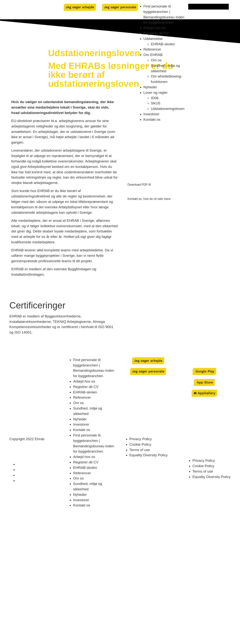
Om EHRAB (153, 55)
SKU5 (156, 103)
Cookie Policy (140, 444)
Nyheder (150, 87)
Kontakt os (152, 119)
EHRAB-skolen (163, 44)
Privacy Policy (141, 439)
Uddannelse (153, 39)
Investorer (151, 114)
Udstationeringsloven (168, 109)
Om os (156, 60)
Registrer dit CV (156, 33)
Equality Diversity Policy (148, 455)
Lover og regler (156, 93)
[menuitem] (208, 7)
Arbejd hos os (154, 28)
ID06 (155, 98)
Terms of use (140, 450)
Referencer (152, 49)
